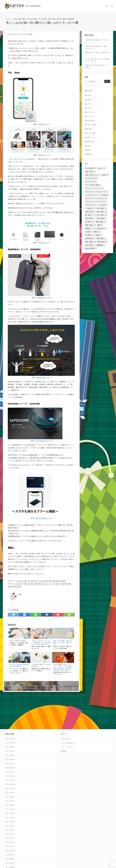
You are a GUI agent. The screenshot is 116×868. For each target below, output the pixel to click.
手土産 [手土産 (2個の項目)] (89, 234)
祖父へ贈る (26, 587)
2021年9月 (11, 807)
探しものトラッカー (50, 585)
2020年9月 (11, 849)
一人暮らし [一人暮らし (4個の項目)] (90, 211)
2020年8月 (11, 853)
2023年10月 (12, 785)
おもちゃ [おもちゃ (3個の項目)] (101, 171)
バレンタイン (61, 668)
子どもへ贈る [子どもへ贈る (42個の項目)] (101, 218)
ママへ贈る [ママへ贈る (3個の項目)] (103, 208)
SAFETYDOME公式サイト (43, 442)
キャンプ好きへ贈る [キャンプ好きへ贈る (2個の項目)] (93, 187)
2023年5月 (11, 798)
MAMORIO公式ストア (43, 298)
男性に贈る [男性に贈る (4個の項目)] (101, 241)
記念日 (62, 19)
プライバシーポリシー (69, 747)
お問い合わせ (66, 739)
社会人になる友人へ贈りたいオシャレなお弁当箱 (63, 649)
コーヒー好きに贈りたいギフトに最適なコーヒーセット (97, 61)
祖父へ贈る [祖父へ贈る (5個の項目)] (90, 248)
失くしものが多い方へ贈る (20, 585)
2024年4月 (11, 760)
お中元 (55, 666)
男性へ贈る (55, 19)
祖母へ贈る (19, 587)
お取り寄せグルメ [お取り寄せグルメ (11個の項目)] (93, 177)
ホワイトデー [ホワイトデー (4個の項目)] (101, 204)
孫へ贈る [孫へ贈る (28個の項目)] (90, 224)
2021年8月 (11, 811)
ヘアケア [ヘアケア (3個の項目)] (89, 204)
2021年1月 (11, 836)
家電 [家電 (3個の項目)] (100, 228)
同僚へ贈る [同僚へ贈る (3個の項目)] (90, 214)
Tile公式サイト (43, 125)
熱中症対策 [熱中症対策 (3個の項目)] (90, 241)
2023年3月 (11, 802)
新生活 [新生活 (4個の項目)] (97, 234)
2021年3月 (11, 828)
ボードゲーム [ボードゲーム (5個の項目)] (91, 208)
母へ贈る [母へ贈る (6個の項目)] (89, 238)
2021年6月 (11, 819)
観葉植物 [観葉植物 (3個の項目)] (101, 248)
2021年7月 (11, 815)
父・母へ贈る (45, 19)
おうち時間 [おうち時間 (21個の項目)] (90, 171)
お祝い (12, 642)
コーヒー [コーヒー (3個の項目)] (89, 191)
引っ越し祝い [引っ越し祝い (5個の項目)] (101, 231)
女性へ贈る (23, 19)
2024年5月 (11, 756)
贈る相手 (75, 19)
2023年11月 (12, 781)
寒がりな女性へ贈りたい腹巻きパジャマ (41, 649)
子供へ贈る (40, 585)
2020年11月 (12, 845)
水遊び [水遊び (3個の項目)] (98, 238)
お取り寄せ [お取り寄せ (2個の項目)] (90, 174)
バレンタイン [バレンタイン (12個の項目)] (91, 197)
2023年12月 (12, 777)
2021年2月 (11, 832)
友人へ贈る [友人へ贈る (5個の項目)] (101, 211)
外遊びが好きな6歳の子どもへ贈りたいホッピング (97, 48)
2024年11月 (12, 739)
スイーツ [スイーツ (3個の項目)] (99, 191)
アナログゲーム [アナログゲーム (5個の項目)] (92, 181)
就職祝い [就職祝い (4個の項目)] (89, 231)
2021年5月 (11, 824)
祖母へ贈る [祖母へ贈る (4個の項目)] (102, 244)
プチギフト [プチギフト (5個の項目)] (90, 201)
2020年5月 (11, 862)
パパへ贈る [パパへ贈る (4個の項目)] (104, 197)
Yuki (31, 34)
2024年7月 (11, 747)
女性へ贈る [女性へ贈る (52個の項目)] (102, 214)
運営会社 (64, 751)
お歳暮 (60, 666)
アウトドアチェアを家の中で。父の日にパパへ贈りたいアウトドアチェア (19, 672)
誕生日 (68, 19)
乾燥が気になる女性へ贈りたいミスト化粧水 (41, 671)
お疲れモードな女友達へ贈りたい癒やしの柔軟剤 (19, 645)
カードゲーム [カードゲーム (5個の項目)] (91, 184)
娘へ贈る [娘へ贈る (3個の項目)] (89, 218)
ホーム (8, 19)
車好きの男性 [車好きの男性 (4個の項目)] (91, 251)
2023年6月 (11, 794)
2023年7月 (11, 790)
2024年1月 (11, 773)
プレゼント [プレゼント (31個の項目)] (102, 201)
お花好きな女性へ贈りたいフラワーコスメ (97, 41)
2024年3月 (11, 764)
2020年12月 (12, 840)
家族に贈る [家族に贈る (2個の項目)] (101, 224)
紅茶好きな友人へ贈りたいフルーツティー (63, 675)
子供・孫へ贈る (33, 19)
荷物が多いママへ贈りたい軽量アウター (97, 54)
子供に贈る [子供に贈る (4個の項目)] (90, 221)
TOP (107, 6)
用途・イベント (92, 139)
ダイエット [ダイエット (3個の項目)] (90, 194)
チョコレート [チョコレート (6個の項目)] (102, 194)
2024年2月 (11, 768)
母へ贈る (59, 585)
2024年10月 (12, 743)
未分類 (89, 131)
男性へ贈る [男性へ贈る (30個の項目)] (90, 244)
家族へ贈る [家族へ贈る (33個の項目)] (90, 228)
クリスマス (40, 642)
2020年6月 (11, 857)
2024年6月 (11, 751)
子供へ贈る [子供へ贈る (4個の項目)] (101, 221)
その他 (15, 19)
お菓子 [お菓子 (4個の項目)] (105, 177)
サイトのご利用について (69, 743)
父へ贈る (65, 585)
